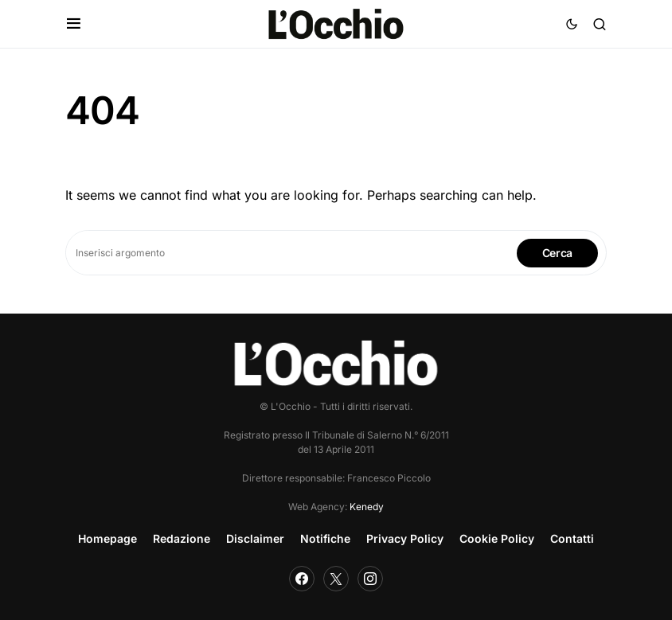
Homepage (107, 538)
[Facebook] (302, 579)
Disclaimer (255, 538)
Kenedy (367, 507)
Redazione (182, 538)
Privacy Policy (405, 538)
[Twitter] (336, 579)
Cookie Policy (497, 538)
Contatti (572, 538)
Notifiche (325, 538)
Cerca (557, 253)
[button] (74, 24)
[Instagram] (370, 579)
